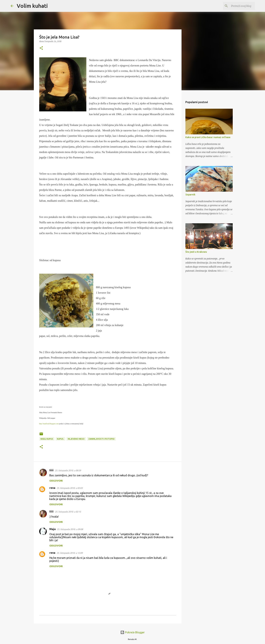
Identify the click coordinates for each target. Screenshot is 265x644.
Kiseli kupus (47, 439)
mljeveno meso (76, 439)
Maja (52, 529)
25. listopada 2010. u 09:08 (70, 529)
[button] (41, 48)
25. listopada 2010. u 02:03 (70, 488)
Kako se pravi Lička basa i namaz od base (208, 137)
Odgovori (56, 481)
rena (52, 488)
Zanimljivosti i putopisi (101, 439)
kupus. (60, 439)
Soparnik (190, 195)
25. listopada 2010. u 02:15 (68, 512)
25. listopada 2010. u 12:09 (70, 553)
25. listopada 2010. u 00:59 (68, 470)
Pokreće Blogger (132, 632)
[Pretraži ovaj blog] (237, 6)
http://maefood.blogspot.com (49, 424)
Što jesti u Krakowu (196, 252)
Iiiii (51, 470)
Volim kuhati (32, 6)
